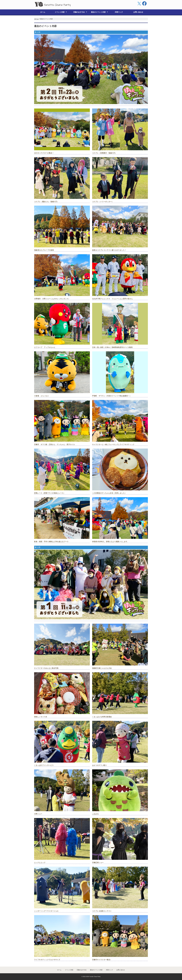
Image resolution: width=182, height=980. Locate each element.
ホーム (43, 12)
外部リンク (119, 12)
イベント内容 (60, 12)
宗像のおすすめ (79, 12)
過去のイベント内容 (98, 12)
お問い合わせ (138, 12)
